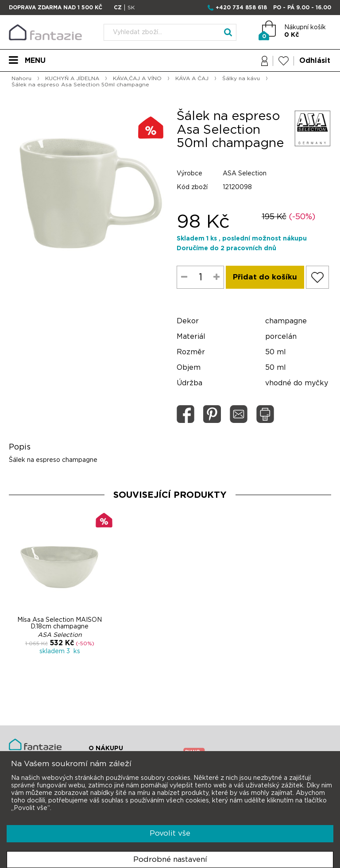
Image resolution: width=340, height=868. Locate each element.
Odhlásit (315, 61)
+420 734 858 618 (241, 8)
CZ (118, 8)
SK (131, 8)
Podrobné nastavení (170, 859)
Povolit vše (170, 833)
